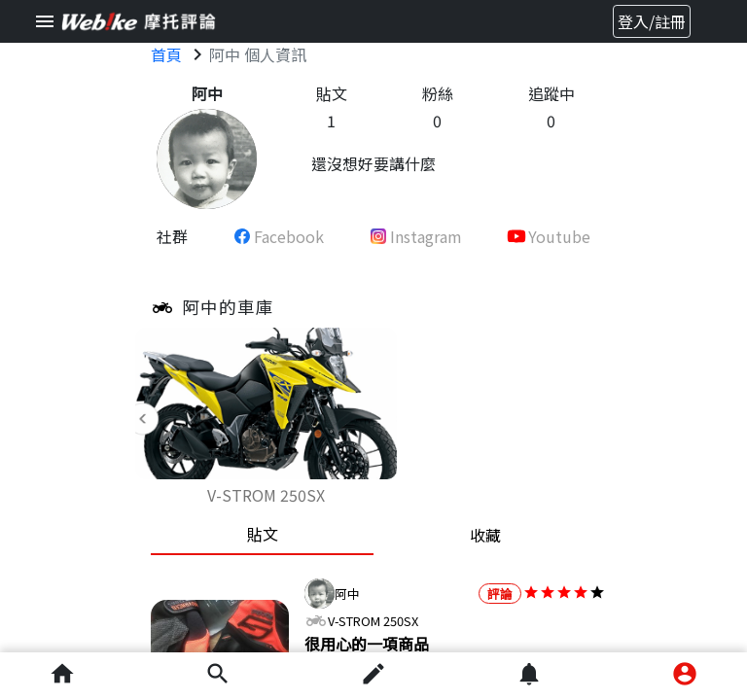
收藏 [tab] (485, 535)
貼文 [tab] (263, 534)
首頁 (166, 54)
